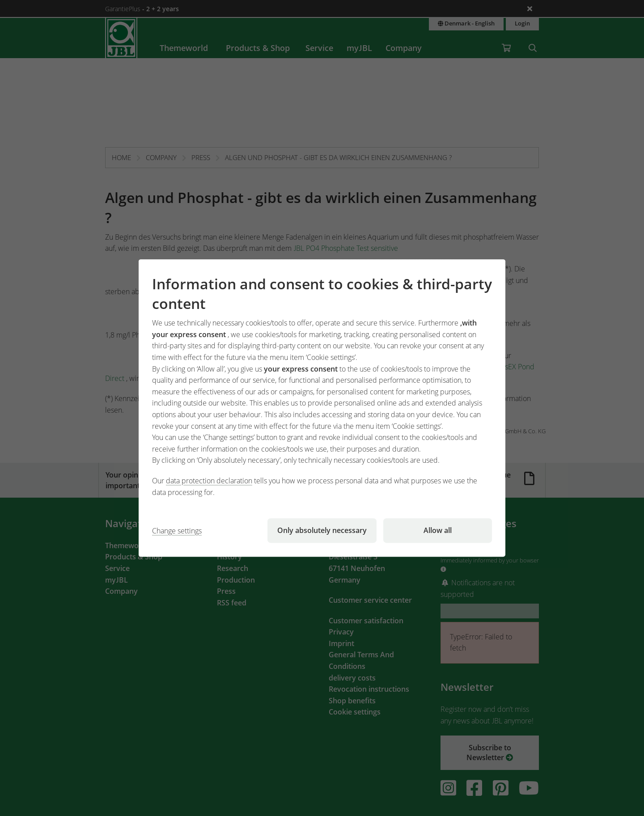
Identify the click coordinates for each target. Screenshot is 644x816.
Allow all (438, 530)
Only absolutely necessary (322, 530)
